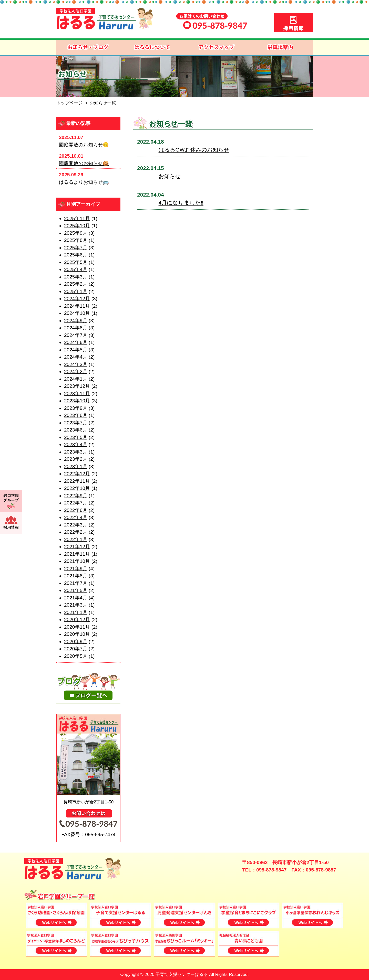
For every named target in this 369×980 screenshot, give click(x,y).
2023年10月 (77, 401)
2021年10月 (77, 561)
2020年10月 (77, 634)
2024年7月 (76, 335)
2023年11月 (77, 394)
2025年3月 (76, 277)
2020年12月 (77, 620)
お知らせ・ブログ (88, 47)
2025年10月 (77, 226)
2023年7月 (76, 423)
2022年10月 (77, 488)
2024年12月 (77, 299)
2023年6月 (76, 430)
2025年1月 (76, 291)
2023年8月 (76, 415)
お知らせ (170, 176)
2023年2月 (76, 459)
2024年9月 (76, 321)
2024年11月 (77, 306)
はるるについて (152, 47)
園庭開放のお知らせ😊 (84, 145)
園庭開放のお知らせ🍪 (84, 163)
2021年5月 (76, 590)
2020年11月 (77, 627)
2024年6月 (76, 342)
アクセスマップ (217, 47)
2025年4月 (76, 269)
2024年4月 (76, 357)
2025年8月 (76, 240)
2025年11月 (77, 218)
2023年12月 (77, 386)
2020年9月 (76, 642)
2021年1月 (76, 612)
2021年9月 (76, 569)
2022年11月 (77, 481)
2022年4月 (76, 517)
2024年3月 (76, 364)
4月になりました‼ (181, 203)
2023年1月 (76, 466)
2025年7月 (76, 248)
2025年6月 (76, 255)
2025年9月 (76, 233)
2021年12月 (77, 547)
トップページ (69, 103)
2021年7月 (76, 583)
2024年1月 (76, 379)
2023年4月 (76, 444)
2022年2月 (76, 532)
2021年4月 (76, 598)
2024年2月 (76, 371)
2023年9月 (76, 408)
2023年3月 (76, 452)
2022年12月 (77, 474)
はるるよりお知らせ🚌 (84, 182)
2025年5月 (76, 262)
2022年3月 (76, 525)
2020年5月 (76, 656)
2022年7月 (76, 503)
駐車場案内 (281, 47)
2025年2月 (76, 284)
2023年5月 (76, 437)
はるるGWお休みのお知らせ (194, 150)
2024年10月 (77, 313)
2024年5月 (76, 350)
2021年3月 (76, 605)
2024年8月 (76, 328)
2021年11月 (77, 554)
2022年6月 (76, 510)
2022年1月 (76, 539)
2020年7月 (76, 649)
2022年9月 (76, 496)
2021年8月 (76, 576)
